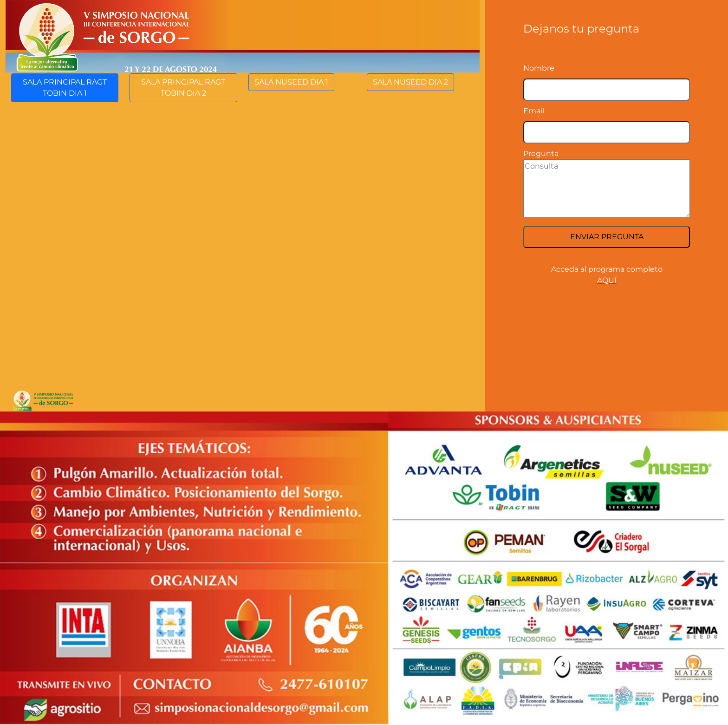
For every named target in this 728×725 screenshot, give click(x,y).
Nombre (539, 68)
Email (534, 111)
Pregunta (541, 153)
